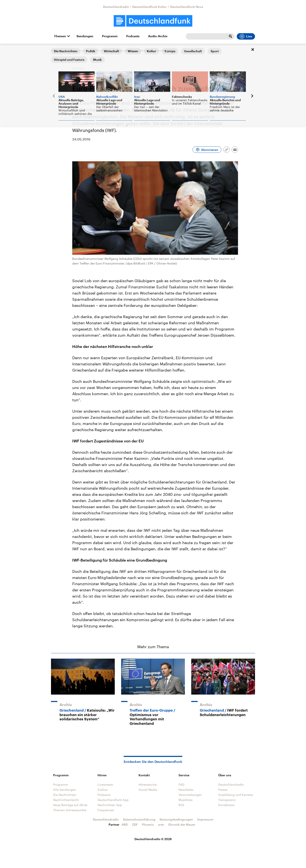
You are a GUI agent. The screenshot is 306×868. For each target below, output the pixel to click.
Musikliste (186, 800)
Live (246, 36)
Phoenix (148, 824)
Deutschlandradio (116, 7)
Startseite (58, 50)
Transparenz (227, 800)
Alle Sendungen (65, 790)
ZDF (135, 824)
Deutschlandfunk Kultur (150, 7)
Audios (103, 790)
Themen (60, 36)
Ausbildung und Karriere (236, 795)
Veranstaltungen (190, 795)
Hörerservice (148, 784)
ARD (125, 824)
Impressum (205, 819)
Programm (110, 36)
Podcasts (133, 36)
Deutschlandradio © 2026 (153, 839)
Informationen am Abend (86, 50)
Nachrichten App (110, 805)
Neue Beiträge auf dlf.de (70, 805)
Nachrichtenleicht (66, 800)
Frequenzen (106, 810)
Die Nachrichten (65, 795)
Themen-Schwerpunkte (70, 810)
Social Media (148, 790)
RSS (181, 805)
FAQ (181, 784)
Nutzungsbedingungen (176, 819)
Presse (223, 790)
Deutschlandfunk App (113, 800)
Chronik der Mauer (182, 824)
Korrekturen (227, 805)
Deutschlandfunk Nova (187, 7)
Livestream (105, 784)
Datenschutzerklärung (139, 819)
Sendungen (85, 36)
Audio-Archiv (158, 36)
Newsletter (186, 790)
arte (161, 824)
